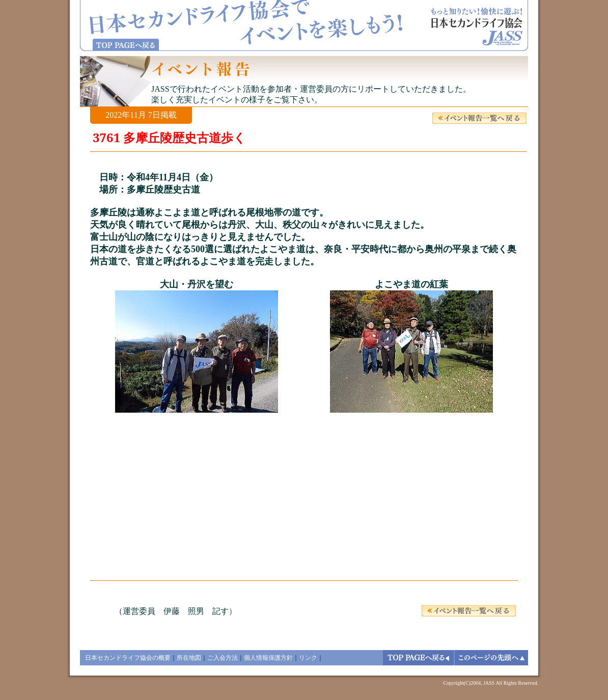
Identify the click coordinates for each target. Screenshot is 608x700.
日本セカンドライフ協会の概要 (128, 658)
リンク (308, 658)
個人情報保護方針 (268, 658)
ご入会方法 (223, 658)
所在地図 (189, 658)
